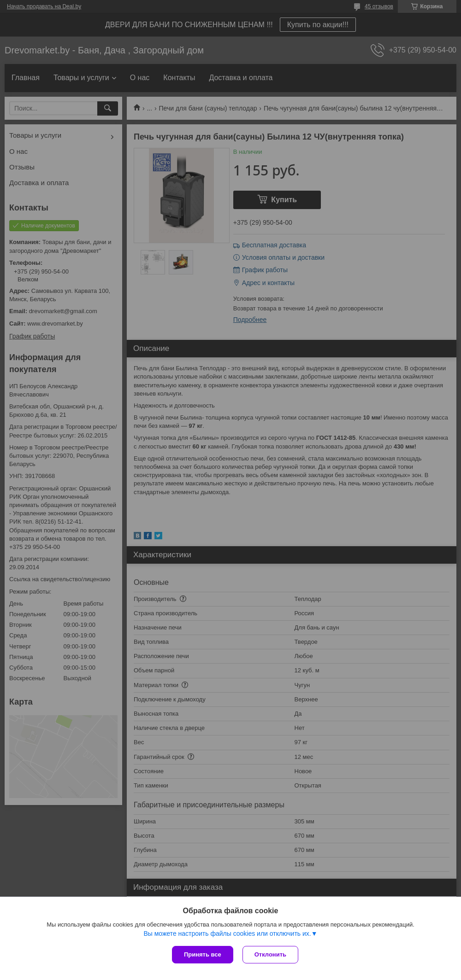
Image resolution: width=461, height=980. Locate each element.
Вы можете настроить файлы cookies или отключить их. (227, 933)
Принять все (203, 954)
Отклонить (270, 954)
